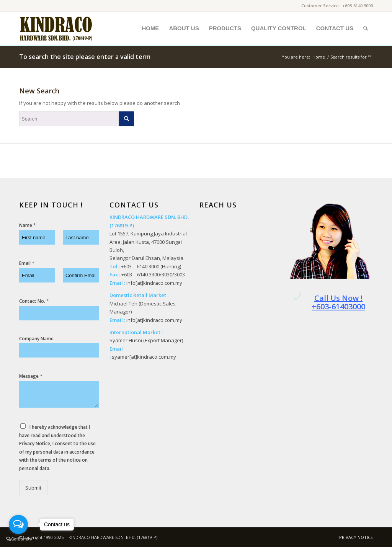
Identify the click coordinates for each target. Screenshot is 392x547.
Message (31, 376)
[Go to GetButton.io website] (18, 539)
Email (27, 263)
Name (28, 225)
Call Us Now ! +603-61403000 (338, 302)
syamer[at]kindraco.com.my (144, 357)
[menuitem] (150, 28)
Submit (33, 488)
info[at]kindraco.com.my (154, 283)
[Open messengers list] (18, 524)
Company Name (36, 339)
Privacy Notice (35, 443)
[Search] (366, 28)
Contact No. (34, 301)
